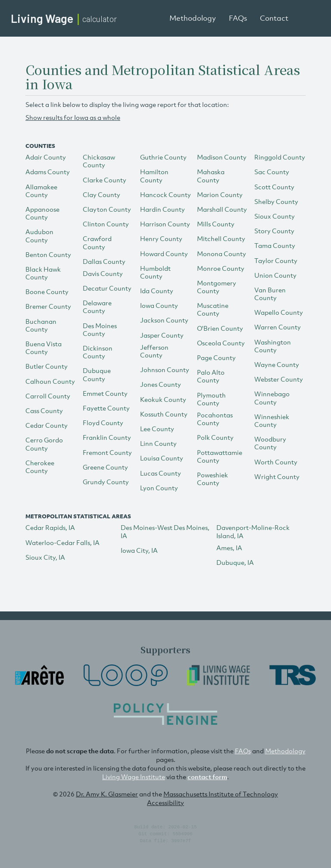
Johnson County (165, 370)
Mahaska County (211, 175)
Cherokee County (40, 467)
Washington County (273, 346)
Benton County (48, 254)
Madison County (222, 157)
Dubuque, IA (235, 562)
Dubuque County (97, 374)
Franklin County (107, 437)
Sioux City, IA (45, 557)
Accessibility (165, 802)
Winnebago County (272, 398)
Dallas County (104, 261)
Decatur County (107, 288)
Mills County (216, 224)
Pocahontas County (215, 419)
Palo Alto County (211, 376)
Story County (274, 231)
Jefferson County (154, 351)
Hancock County (165, 194)
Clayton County (107, 209)
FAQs (238, 18)
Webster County (279, 379)
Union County (275, 275)
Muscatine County (213, 309)
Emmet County (105, 393)
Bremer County (48, 306)
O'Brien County (220, 328)
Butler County (47, 366)
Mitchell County (221, 238)
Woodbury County (270, 443)
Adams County (48, 172)
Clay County (101, 194)
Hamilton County (154, 175)
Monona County (222, 254)
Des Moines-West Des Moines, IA (165, 531)
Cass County (44, 410)
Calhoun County (50, 381)
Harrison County (165, 224)
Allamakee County (41, 191)
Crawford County (97, 242)
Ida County (157, 291)
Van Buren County (270, 294)
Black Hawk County (43, 273)
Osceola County (221, 343)
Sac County (272, 172)
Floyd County (103, 423)
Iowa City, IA (139, 550)
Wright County (277, 476)
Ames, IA (229, 548)
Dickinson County (98, 352)
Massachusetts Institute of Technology (221, 794)
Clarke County (105, 180)
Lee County (157, 429)
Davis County (103, 273)
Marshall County (222, 209)
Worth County (276, 462)
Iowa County (159, 305)
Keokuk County (163, 399)
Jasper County (162, 335)
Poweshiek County (212, 479)
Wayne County (277, 364)
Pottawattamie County (220, 456)
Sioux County (275, 216)
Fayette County (106, 408)
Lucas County (161, 473)
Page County (216, 357)
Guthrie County (163, 157)
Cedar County (47, 425)
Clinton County (106, 224)
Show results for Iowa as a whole (73, 117)
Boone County (47, 291)
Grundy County (106, 482)
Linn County (158, 443)
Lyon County (159, 488)
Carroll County (48, 396)
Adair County (46, 157)
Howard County (164, 254)
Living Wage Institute (134, 777)
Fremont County (107, 452)
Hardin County (162, 209)
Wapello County (279, 312)
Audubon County (39, 235)
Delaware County (97, 307)
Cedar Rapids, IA (50, 527)
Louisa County (162, 458)
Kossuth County (164, 414)
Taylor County (276, 260)
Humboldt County (155, 272)
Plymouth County (211, 399)
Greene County (105, 467)
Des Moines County (100, 329)
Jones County (161, 384)
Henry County (161, 238)
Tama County (275, 245)
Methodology (193, 18)
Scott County (274, 187)
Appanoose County (42, 213)
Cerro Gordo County (44, 444)
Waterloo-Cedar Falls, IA (62, 542)
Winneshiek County (272, 420)
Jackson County (164, 320)
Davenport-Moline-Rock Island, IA (253, 531)
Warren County (278, 327)
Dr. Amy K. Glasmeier (107, 794)
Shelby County (276, 201)
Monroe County (221, 268)
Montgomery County (217, 287)
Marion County (220, 194)
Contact (274, 18)
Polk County (215, 437)
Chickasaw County (99, 161)
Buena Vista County (44, 348)
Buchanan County (41, 325)
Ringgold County (280, 157)
